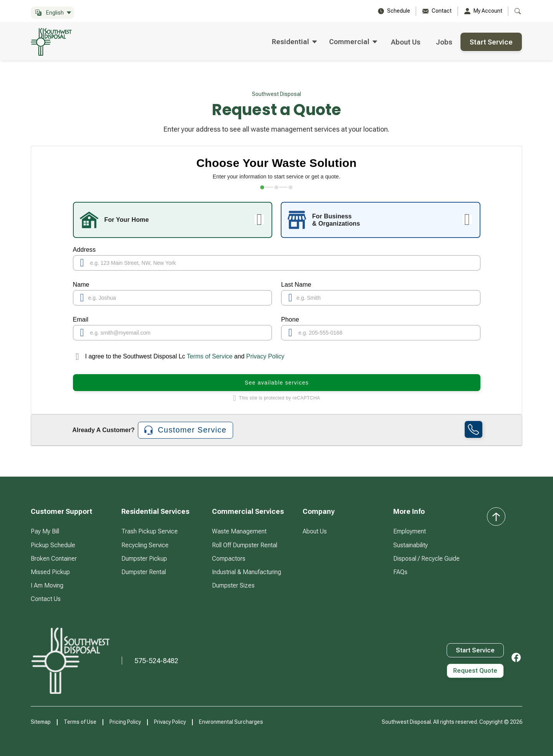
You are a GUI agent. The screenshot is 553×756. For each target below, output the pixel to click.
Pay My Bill (45, 531)
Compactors (229, 559)
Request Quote (475, 671)
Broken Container (54, 559)
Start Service (491, 42)
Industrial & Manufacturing (247, 572)
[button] (52, 13)
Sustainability (411, 545)
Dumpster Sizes (233, 585)
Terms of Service (210, 356)
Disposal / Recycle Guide (426, 559)
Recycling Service (145, 545)
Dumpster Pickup (144, 559)
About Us (406, 42)
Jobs (444, 42)
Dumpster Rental (144, 572)
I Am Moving (47, 585)
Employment (410, 531)
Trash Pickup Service (150, 531)
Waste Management (239, 531)
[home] (55, 42)
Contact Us (46, 599)
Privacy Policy (265, 356)
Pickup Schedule (53, 545)
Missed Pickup (50, 572)
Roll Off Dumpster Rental (245, 545)
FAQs (400, 572)
